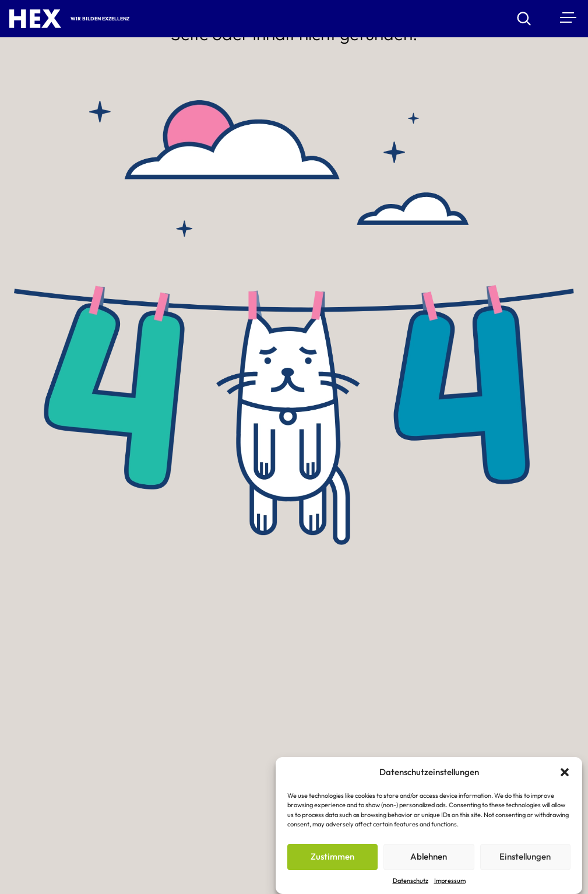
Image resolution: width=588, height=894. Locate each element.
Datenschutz (411, 881)
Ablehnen (429, 858)
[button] (565, 773)
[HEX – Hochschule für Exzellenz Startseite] (35, 19)
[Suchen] (531, 19)
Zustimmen (332, 858)
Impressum (450, 881)
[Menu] (567, 17)
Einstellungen (525, 858)
